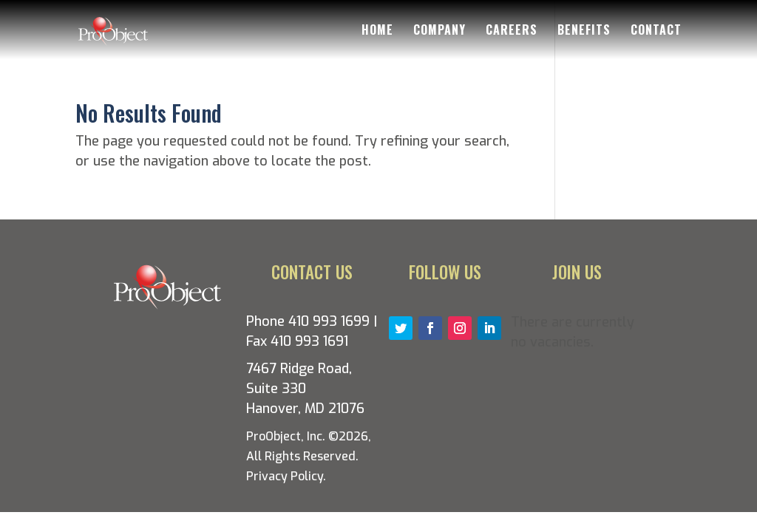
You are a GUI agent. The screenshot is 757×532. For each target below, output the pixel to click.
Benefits (584, 31)
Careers (512, 31)
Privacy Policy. (286, 476)
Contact (656, 31)
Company (439, 31)
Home (377, 31)
